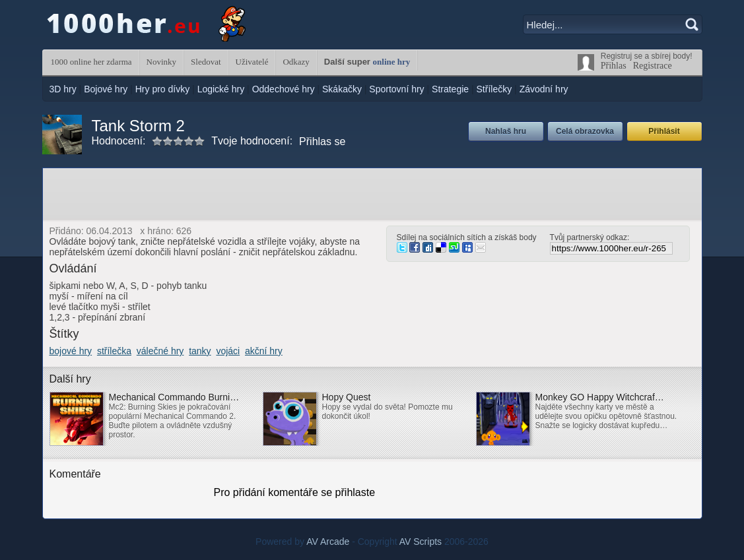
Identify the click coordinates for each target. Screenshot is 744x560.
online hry (392, 62)
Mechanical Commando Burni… (174, 397)
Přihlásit (664, 131)
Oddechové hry (284, 89)
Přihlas (614, 66)
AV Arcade (328, 542)
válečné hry (160, 351)
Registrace (653, 66)
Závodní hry (544, 89)
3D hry (63, 89)
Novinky (162, 62)
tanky (200, 351)
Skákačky (342, 89)
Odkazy (296, 62)
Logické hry (221, 89)
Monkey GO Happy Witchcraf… (600, 397)
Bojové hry (106, 89)
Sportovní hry (396, 89)
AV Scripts (421, 542)
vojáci (228, 351)
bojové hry (71, 351)
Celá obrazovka (585, 131)
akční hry (264, 351)
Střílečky (494, 89)
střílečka (114, 351)
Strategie (450, 89)
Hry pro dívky (162, 89)
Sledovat (206, 62)
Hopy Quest (347, 397)
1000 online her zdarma (91, 62)
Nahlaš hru (506, 131)
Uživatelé (252, 62)
